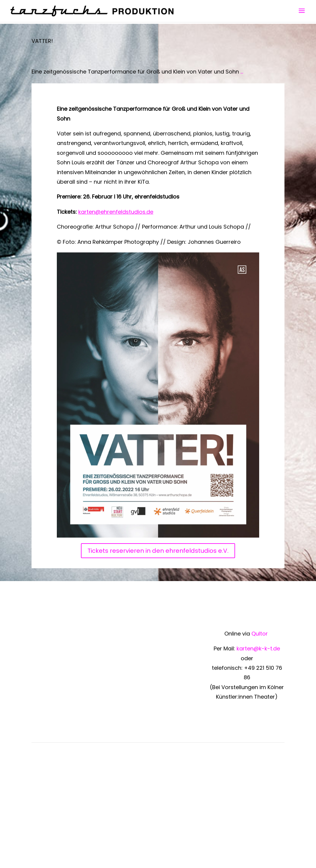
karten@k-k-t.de (258, 648)
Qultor (260, 634)
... (242, 72)
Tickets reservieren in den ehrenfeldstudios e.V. (158, 551)
